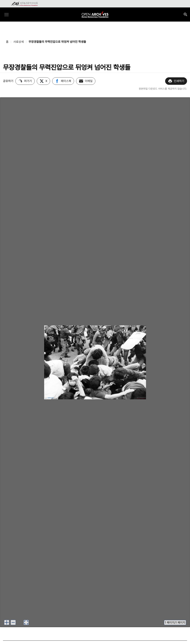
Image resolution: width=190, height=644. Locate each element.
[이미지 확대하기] (7, 622)
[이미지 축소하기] (13, 622)
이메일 (86, 81)
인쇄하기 (176, 81)
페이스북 (63, 81)
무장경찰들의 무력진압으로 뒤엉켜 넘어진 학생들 (57, 42)
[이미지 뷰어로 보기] (26, 622)
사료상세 (19, 42)
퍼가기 (25, 81)
